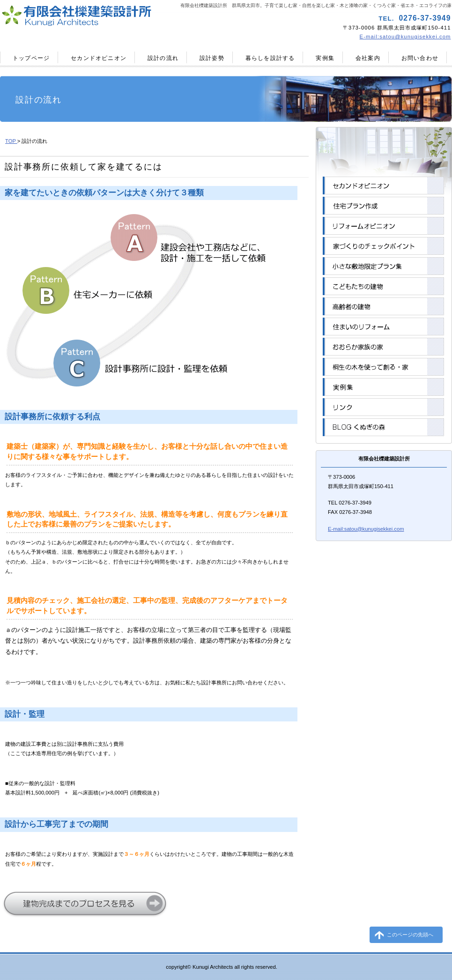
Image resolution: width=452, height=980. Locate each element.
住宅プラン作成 (383, 206)
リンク (383, 407)
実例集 (383, 387)
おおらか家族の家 (383, 347)
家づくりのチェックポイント (383, 246)
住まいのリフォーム (383, 327)
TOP (11, 141)
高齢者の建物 (383, 306)
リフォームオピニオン (383, 226)
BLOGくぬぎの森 (383, 427)
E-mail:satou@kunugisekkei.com (405, 37)
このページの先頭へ (410, 935)
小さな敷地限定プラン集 (383, 266)
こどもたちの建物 (383, 286)
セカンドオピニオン (383, 186)
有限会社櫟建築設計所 (111, 17)
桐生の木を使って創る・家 (383, 367)
